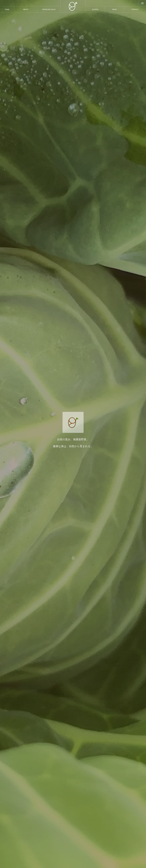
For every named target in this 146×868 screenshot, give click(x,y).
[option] (73, 434)
